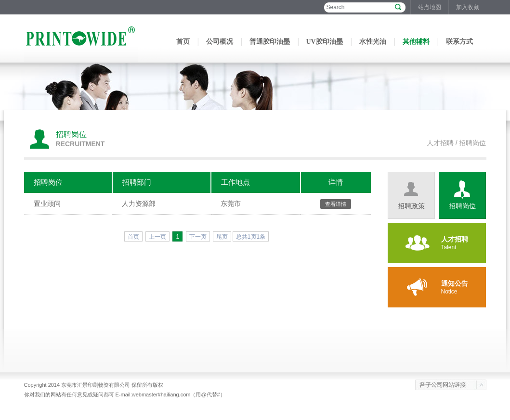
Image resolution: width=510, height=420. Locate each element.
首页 (183, 42)
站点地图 (430, 7)
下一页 (198, 237)
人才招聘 (440, 143)
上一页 (157, 237)
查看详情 (336, 204)
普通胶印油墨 (270, 42)
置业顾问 (47, 204)
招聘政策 (411, 206)
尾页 (222, 237)
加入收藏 (468, 7)
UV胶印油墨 (325, 42)
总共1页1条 (251, 237)
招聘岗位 (462, 206)
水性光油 (373, 42)
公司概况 (220, 42)
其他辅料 (416, 42)
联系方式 (459, 42)
